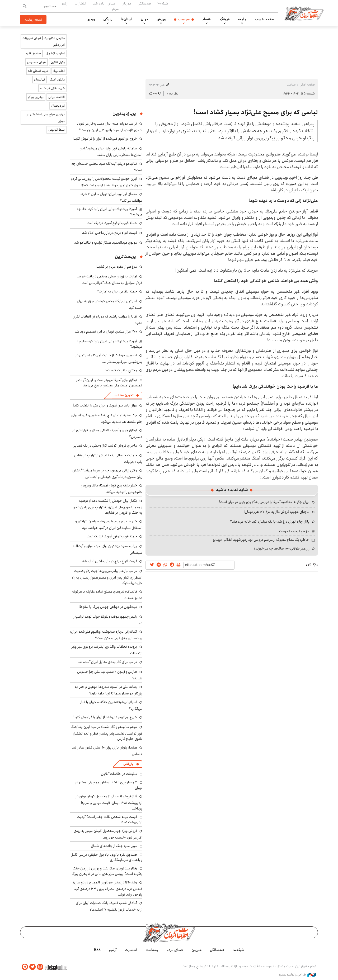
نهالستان (39, 80)
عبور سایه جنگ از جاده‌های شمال (114, 846)
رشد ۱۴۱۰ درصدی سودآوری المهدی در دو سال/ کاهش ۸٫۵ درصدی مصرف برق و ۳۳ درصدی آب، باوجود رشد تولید (108, 888)
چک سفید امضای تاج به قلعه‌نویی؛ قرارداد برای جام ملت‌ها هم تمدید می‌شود (107, 418)
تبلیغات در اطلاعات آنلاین (119, 774)
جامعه (242, 19)
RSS (97, 950)
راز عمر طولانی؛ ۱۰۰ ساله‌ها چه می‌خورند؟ (281, 548)
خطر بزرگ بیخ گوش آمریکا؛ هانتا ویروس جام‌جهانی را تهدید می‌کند (112, 489)
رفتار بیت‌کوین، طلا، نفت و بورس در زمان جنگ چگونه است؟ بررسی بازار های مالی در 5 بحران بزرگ (107, 871)
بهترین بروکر (36, 97)
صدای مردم (113, 6)
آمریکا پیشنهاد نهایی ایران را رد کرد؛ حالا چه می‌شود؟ (109, 212)
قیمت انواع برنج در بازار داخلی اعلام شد (110, 233)
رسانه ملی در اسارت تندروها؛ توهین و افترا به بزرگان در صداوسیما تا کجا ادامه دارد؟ (109, 690)
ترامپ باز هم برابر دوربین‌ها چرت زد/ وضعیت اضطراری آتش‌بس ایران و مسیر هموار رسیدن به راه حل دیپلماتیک (107, 577)
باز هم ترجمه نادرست (294, 531)
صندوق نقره (33, 53)
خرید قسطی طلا (38, 71)
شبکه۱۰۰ (163, 3)
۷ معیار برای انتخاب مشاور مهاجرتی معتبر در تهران (109, 785)
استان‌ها (126, 19)
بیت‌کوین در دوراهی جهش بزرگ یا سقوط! (108, 607)
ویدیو (91, 19)
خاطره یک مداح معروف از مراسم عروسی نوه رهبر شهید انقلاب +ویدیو (261, 540)
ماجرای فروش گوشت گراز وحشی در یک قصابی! (104, 446)
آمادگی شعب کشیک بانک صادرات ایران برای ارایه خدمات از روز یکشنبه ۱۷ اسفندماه (109, 906)
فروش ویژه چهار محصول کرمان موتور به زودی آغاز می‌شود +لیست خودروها (108, 834)
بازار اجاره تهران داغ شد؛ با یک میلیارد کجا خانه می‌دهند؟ (270, 522)
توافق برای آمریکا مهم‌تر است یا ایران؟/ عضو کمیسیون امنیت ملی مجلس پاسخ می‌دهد (109, 383)
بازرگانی (128, 764)
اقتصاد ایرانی (57, 97)
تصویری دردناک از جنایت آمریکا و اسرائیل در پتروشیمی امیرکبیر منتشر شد (109, 359)
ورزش (161, 19)
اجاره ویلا (59, 71)
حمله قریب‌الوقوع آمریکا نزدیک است (112, 223)
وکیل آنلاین (58, 62)
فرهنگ (225, 19)
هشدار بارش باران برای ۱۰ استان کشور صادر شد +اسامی (107, 751)
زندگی (108, 19)
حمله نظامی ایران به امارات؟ (117, 291)
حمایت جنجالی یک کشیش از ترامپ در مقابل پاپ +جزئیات (108, 459)
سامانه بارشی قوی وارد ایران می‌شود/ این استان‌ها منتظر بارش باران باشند (111, 152)
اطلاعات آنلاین (305, 13)
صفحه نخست (264, 19)
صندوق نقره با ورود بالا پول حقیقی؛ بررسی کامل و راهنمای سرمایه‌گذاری (106, 857)
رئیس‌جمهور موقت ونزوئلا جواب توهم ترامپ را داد (107, 620)
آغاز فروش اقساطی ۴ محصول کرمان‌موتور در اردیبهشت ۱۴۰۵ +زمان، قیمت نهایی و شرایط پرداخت (109, 802)
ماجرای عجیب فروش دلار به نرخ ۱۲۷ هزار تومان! (277, 512)
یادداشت (98, 3)
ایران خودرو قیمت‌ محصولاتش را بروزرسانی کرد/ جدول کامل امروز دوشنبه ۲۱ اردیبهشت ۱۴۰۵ (107, 182)
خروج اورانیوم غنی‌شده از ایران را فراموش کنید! (105, 139)
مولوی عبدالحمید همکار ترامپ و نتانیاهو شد (106, 243)
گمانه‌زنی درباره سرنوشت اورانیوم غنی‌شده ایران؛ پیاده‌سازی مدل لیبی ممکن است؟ (106, 635)
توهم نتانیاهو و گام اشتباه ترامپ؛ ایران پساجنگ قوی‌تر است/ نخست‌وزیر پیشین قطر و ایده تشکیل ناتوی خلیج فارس (106, 733)
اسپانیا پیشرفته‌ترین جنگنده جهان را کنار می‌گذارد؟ (111, 705)
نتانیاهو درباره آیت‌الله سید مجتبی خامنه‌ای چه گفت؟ (107, 167)
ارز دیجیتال (58, 106)
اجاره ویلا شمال (55, 53)
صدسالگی (144, 3)
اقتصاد (207, 19)
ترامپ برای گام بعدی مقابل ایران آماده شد (107, 662)
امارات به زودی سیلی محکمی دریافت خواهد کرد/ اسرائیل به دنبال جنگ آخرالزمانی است (109, 280)
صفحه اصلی (307, 85)
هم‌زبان (127, 3)
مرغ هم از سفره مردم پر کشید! (116, 267)
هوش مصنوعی (37, 62)
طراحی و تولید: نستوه (297, 974)
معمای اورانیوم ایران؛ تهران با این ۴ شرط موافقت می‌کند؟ (111, 197)
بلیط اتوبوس (57, 130)
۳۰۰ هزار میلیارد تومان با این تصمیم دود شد (106, 332)
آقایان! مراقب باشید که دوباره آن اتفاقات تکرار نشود (108, 320)
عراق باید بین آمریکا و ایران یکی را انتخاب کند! (105, 405)
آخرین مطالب (124, 395)
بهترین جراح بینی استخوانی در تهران (46, 118)
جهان (144, 19)
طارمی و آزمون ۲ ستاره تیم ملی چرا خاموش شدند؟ (110, 675)
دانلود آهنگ (57, 80)
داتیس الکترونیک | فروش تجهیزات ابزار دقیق (44, 41)
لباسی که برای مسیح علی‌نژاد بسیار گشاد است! (256, 112)
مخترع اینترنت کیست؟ (121, 370)
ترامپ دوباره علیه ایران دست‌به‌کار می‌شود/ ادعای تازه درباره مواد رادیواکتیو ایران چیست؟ (110, 127)
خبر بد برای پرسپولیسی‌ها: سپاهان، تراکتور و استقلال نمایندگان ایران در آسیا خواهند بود (109, 525)
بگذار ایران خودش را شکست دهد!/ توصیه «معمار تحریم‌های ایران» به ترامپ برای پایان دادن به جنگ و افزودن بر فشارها (107, 507)
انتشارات (80, 3)
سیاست (184, 19)
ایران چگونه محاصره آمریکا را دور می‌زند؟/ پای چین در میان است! (264, 502)
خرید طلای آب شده (52, 88)
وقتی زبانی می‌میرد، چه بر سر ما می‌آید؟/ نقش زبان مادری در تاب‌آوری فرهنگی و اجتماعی (107, 474)
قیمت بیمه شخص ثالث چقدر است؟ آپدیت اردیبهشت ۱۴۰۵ (110, 820)
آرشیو (65, 3)
